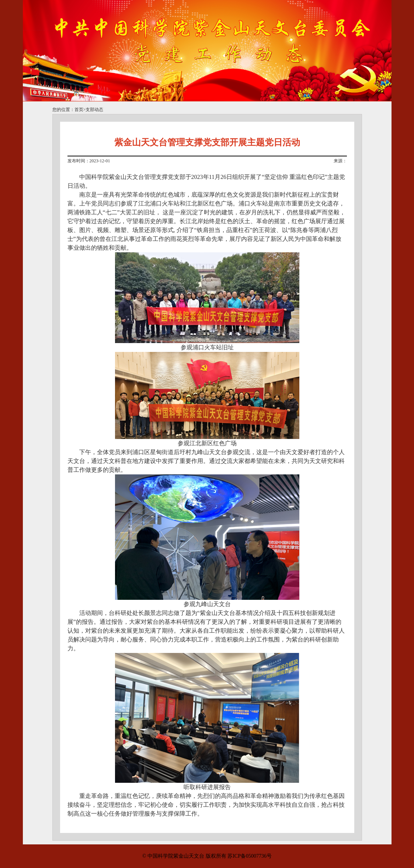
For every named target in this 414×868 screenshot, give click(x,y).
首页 (79, 110)
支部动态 (94, 110)
